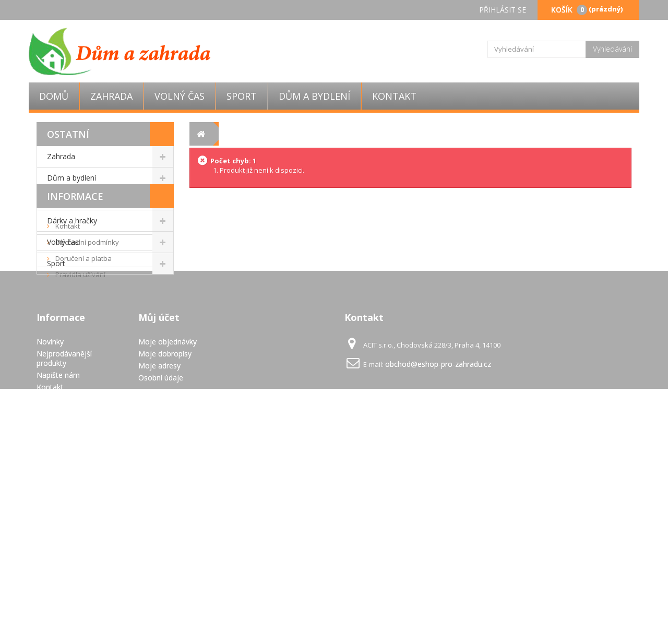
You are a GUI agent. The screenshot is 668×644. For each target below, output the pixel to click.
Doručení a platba (83, 359)
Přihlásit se (503, 10)
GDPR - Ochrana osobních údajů (64, 589)
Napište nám (58, 524)
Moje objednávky (168, 491)
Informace (75, 297)
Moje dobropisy (165, 503)
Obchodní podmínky (86, 343)
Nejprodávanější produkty (64, 508)
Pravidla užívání (80, 375)
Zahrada (111, 96)
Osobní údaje (161, 527)
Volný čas (180, 96)
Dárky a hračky (72, 220)
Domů (54, 96)
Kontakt (394, 96)
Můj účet (159, 467)
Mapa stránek (60, 606)
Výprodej (62, 199)
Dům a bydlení (314, 96)
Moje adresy (159, 515)
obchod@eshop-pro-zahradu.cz (438, 513)
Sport (242, 96)
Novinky (50, 491)
